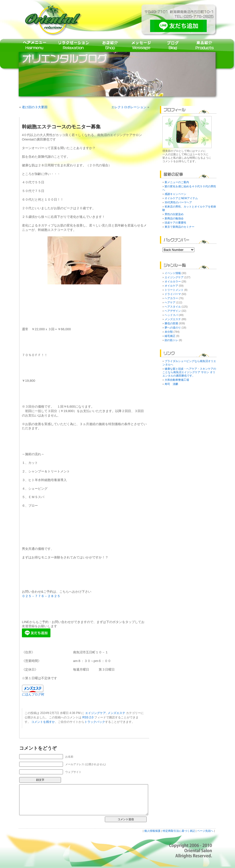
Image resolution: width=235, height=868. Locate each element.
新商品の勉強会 (174, 218)
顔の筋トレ (171, 340)
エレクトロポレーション (129, 107)
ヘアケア (170, 302)
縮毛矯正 (170, 336)
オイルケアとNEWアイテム (181, 198)
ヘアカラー (171, 298)
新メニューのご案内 (177, 182)
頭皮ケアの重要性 (175, 223)
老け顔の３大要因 (35, 107)
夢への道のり (173, 328)
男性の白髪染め (174, 214)
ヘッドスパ (171, 315)
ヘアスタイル (173, 307)
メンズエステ (116, 713)
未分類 (169, 332)
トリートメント (174, 290)
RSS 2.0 (88, 717)
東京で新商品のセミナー (180, 227)
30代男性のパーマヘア (178, 202)
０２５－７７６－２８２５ (41, 596)
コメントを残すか (43, 722)
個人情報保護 (152, 831)
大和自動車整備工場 (177, 380)
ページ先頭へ (205, 831)
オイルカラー (173, 281)
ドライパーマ (173, 294)
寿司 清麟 (171, 384)
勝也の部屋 (171, 323)
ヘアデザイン (173, 311)
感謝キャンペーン (175, 194)
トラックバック (95, 722)
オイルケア (171, 286)
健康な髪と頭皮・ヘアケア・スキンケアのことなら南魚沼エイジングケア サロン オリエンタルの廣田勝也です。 (189, 372)
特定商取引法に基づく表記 (179, 831)
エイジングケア (95, 713)
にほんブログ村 (33, 694)
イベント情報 (173, 273)
